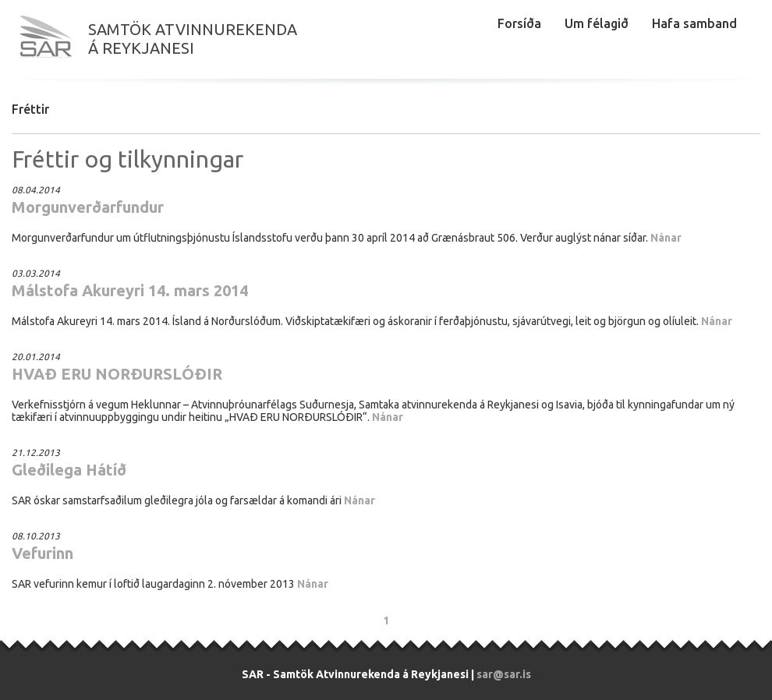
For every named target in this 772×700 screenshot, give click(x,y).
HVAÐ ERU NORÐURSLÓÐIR (117, 374)
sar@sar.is (504, 674)
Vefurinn (42, 553)
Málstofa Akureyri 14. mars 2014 (130, 290)
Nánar (666, 238)
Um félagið (597, 23)
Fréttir (30, 109)
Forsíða (519, 23)
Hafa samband (694, 23)
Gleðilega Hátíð (69, 470)
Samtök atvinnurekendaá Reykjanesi (193, 39)
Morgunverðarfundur (88, 207)
